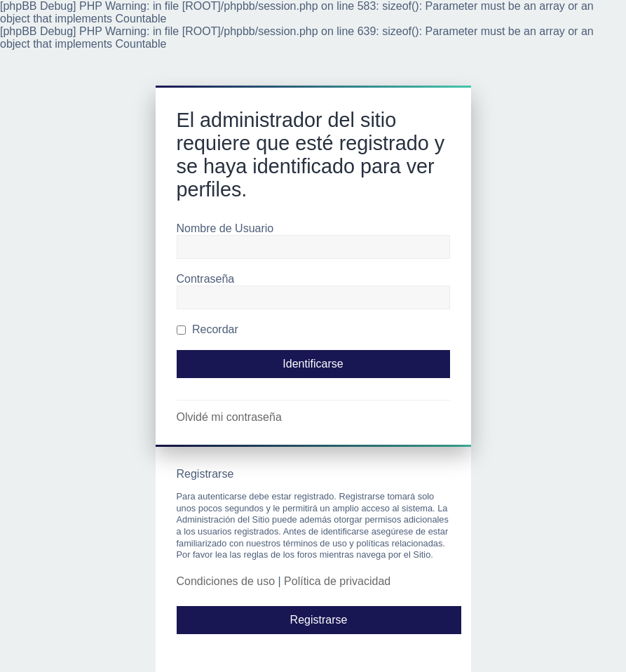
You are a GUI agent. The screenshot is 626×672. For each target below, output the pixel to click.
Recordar (207, 329)
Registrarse (319, 620)
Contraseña (206, 279)
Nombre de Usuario (225, 228)
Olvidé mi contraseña (229, 417)
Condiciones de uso (226, 581)
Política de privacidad (337, 581)
